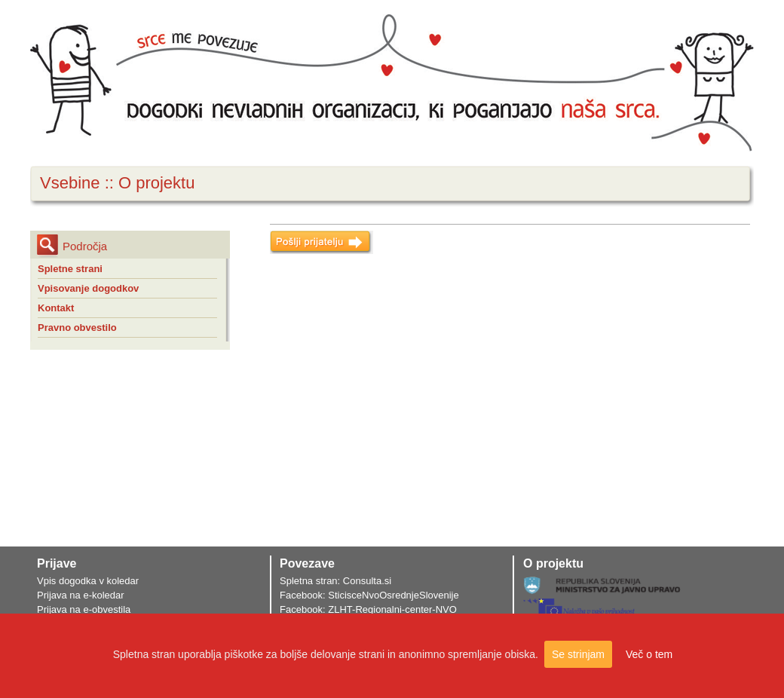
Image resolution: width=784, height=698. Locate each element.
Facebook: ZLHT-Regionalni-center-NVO (368, 609)
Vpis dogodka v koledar (88, 581)
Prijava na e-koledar (81, 595)
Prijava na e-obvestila (84, 609)
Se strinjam (578, 654)
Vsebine (70, 183)
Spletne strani (70, 269)
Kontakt (56, 308)
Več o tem (649, 654)
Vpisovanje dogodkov (88, 288)
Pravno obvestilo (77, 328)
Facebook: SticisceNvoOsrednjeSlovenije (369, 595)
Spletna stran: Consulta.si (335, 581)
